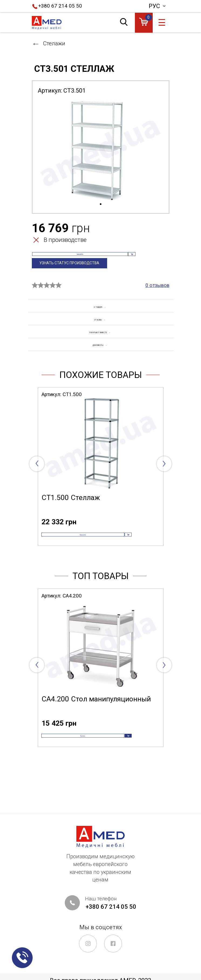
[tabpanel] (101, 150)
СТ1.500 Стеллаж (71, 522)
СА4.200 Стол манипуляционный (96, 734)
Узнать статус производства (76, 276)
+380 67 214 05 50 (60, 6)
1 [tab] (101, 204)
